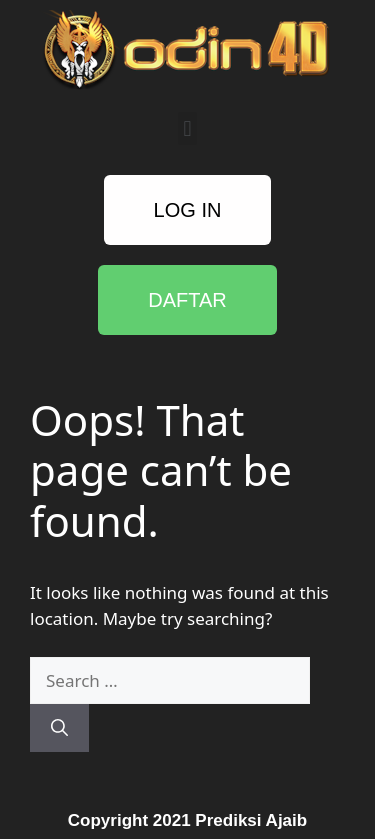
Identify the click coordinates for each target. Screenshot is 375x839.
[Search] (59, 728)
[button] (187, 128)
